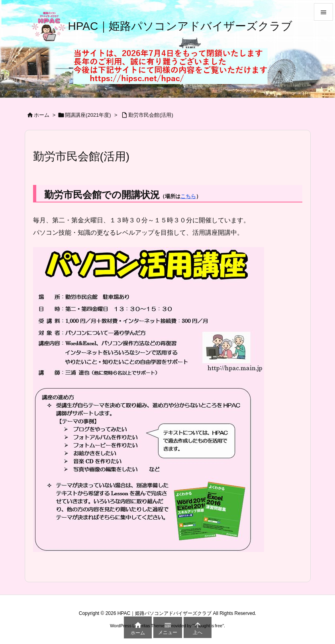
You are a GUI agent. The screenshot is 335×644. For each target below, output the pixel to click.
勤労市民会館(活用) (151, 115)
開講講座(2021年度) (88, 115)
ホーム (42, 115)
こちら (188, 196)
